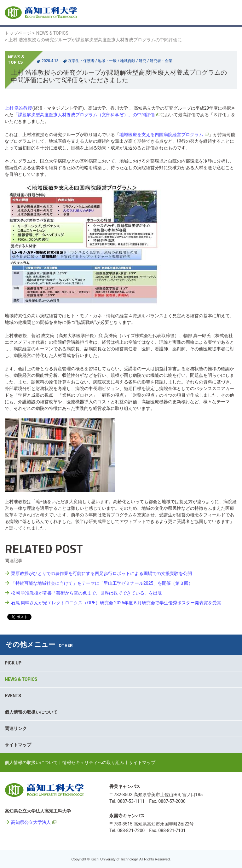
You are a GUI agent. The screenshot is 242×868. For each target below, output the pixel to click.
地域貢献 (128, 61)
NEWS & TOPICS (52, 33)
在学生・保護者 (81, 61)
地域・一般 (107, 61)
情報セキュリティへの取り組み (93, 762)
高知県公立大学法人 (31, 822)
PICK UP (13, 663)
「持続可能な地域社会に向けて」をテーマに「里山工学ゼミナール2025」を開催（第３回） (102, 583)
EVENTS (13, 696)
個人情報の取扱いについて (31, 712)
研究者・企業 (161, 61)
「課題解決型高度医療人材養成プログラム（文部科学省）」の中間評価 (84, 115)
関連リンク (16, 728)
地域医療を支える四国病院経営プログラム (161, 135)
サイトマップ (18, 745)
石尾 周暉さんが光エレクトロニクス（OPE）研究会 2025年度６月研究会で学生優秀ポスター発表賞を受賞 (116, 603)
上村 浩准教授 (18, 108)
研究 (142, 61)
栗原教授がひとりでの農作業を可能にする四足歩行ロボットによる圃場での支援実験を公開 (101, 573)
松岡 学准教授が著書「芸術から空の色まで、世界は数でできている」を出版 (86, 593)
